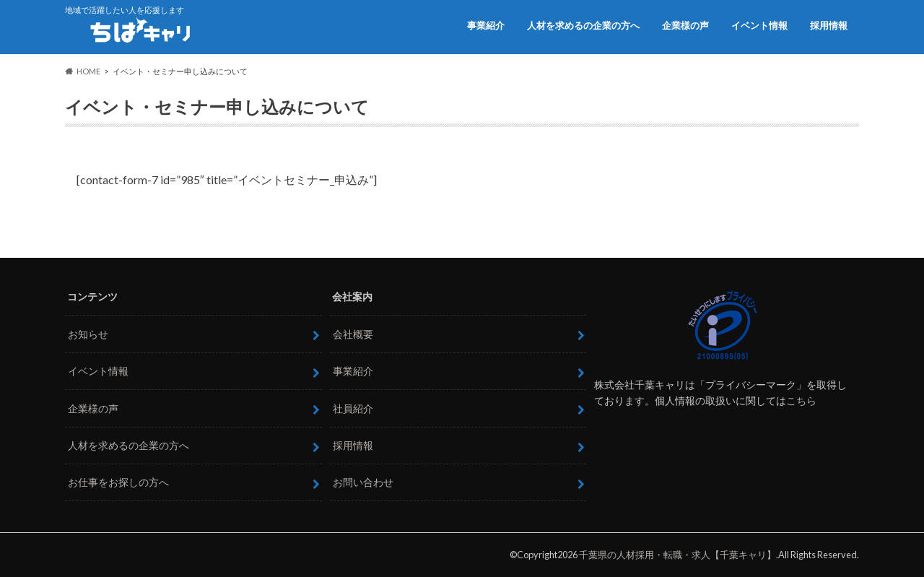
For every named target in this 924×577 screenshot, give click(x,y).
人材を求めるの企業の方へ (583, 25)
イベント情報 (759, 25)
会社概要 (353, 334)
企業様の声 (685, 25)
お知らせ (88, 334)
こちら (801, 400)
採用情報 (829, 25)
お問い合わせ (363, 482)
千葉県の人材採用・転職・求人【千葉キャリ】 (677, 555)
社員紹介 (353, 408)
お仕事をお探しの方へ (118, 482)
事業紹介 (486, 25)
